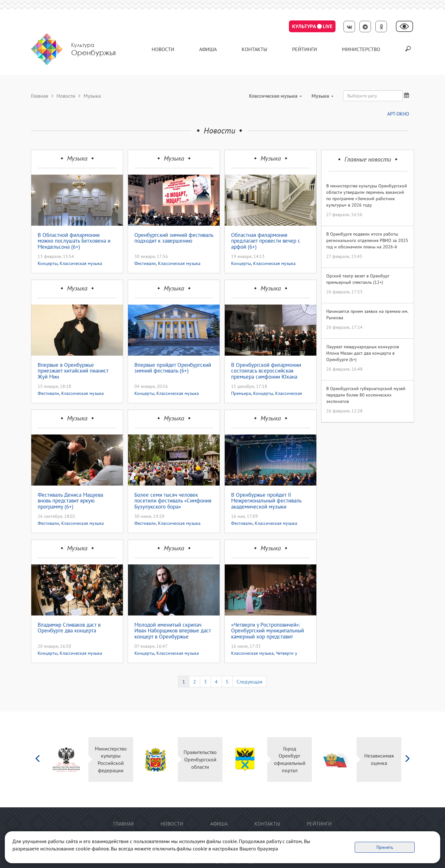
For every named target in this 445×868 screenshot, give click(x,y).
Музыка (77, 158)
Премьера (241, 393)
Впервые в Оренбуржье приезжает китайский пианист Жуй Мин (73, 371)
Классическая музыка (81, 263)
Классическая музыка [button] (275, 96)
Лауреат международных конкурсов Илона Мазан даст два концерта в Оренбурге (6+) (363, 353)
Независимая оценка (379, 759)
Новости (163, 49)
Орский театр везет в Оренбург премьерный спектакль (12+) (358, 279)
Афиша (208, 49)
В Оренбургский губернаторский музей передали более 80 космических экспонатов (366, 395)
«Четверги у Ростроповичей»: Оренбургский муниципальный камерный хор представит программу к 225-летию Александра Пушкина (268, 631)
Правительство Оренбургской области (200, 759)
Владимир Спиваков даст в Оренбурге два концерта (69, 628)
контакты (254, 49)
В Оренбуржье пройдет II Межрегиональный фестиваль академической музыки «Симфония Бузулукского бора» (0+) (269, 501)
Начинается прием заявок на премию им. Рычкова (367, 314)
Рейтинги (305, 49)
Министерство (361, 49)
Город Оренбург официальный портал (290, 760)
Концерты (48, 263)
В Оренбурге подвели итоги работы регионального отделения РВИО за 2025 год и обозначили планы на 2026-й (367, 240)
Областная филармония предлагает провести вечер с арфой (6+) (266, 241)
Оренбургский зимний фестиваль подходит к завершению (174, 238)
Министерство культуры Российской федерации (111, 760)
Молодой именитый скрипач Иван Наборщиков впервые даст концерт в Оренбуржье (173, 631)
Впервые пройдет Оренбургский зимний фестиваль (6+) (173, 368)
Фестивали (145, 263)
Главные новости (368, 159)
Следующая (249, 682)
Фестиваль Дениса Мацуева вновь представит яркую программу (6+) (70, 501)
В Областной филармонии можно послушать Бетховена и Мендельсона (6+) (74, 241)
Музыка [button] (323, 96)
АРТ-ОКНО (398, 114)
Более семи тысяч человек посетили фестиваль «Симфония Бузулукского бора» (173, 501)
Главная (40, 96)
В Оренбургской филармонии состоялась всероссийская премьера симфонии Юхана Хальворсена (266, 371)
